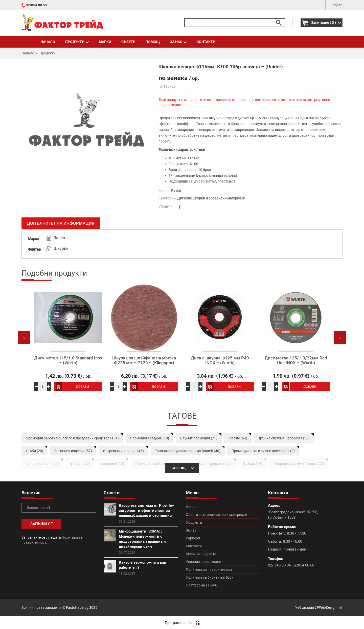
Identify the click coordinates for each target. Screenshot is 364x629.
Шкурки (61, 248)
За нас (178, 42)
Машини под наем (201, 554)
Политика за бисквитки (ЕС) (209, 577)
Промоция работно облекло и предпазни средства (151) (72, 438)
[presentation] (24, 337)
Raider (176, 191)
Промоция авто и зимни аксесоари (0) (263, 451)
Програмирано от (182, 623)
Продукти (77, 42)
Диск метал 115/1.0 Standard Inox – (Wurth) (68, 360)
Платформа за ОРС (202, 585)
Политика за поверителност (209, 570)
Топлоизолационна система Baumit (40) (188, 451)
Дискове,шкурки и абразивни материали (211, 198)
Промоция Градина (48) (150, 438)
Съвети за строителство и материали (217, 515)
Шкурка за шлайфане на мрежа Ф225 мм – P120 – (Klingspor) (144, 360)
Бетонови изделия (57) (73, 451)
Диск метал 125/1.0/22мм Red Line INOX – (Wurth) (296, 360)
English (337, 5)
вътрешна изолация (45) (123, 451)
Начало (48, 42)
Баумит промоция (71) (199, 438)
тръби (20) (35, 451)
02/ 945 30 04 (279, 565)
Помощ (153, 42)
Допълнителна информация (61, 223)
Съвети (128, 42)
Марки (105, 42)
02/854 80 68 (36, 5)
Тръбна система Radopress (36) (284, 438)
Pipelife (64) (238, 438)
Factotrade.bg (77, 607)
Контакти (206, 42)
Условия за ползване (203, 562)
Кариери (193, 538)
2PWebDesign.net (329, 607)
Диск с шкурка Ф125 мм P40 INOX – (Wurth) (220, 360)
